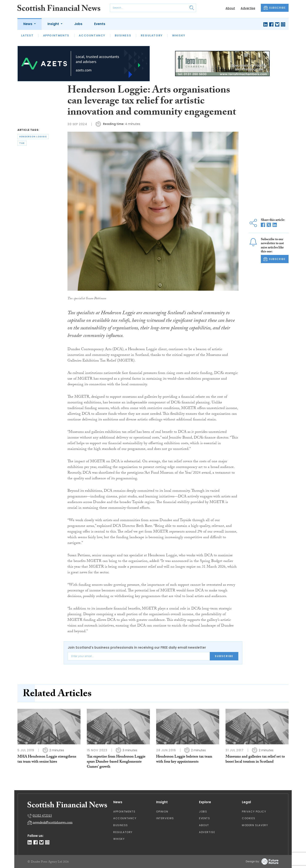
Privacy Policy (254, 812)
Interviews (165, 818)
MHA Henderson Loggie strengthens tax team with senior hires (47, 760)
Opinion (162, 812)
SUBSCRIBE (275, 8)
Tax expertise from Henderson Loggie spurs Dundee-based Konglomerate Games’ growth (116, 762)
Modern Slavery (255, 825)
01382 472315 (42, 816)
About (230, 8)
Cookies (249, 818)
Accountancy (92, 35)
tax (22, 143)
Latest (27, 35)
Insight (54, 24)
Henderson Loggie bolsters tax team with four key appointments (184, 760)
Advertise (248, 8)
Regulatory (152, 35)
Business (123, 35)
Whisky (179, 35)
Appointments (56, 35)
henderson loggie (33, 137)
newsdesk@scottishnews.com (53, 823)
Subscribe (224, 656)
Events (100, 24)
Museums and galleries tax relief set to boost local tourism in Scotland (255, 760)
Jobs (78, 24)
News (28, 24)
